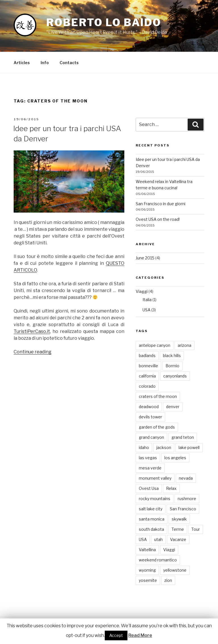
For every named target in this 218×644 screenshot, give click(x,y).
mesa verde (150, 468)
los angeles (175, 458)
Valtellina (147, 550)
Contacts (69, 63)
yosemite (148, 580)
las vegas (148, 458)
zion (168, 580)
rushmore (187, 499)
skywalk (179, 519)
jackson (164, 447)
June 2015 (145, 258)
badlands (147, 355)
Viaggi (142, 291)
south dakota (151, 529)
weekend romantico (158, 560)
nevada (186, 478)
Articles (22, 63)
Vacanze (178, 539)
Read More (140, 635)
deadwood (149, 407)
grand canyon (151, 437)
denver (173, 407)
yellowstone (175, 570)
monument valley (155, 478)
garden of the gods (157, 427)
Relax (171, 488)
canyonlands (175, 376)
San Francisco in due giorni (161, 204)
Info (45, 63)
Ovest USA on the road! (158, 219)
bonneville (148, 366)
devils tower (150, 417)
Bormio (172, 366)
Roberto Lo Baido (104, 22)
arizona (185, 345)
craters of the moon (158, 396)
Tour (196, 529)
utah (158, 539)
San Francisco (183, 509)
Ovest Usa (149, 488)
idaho (144, 447)
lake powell (189, 447)
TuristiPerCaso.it (32, 331)
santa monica (152, 519)
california (147, 376)
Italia (147, 300)
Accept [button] (116, 635)
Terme (178, 529)
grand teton (183, 437)
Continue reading (33, 352)
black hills (172, 355)
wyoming (147, 570)
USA (146, 310)
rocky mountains (155, 499)
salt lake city (151, 509)
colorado (147, 386)
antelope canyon (155, 345)
